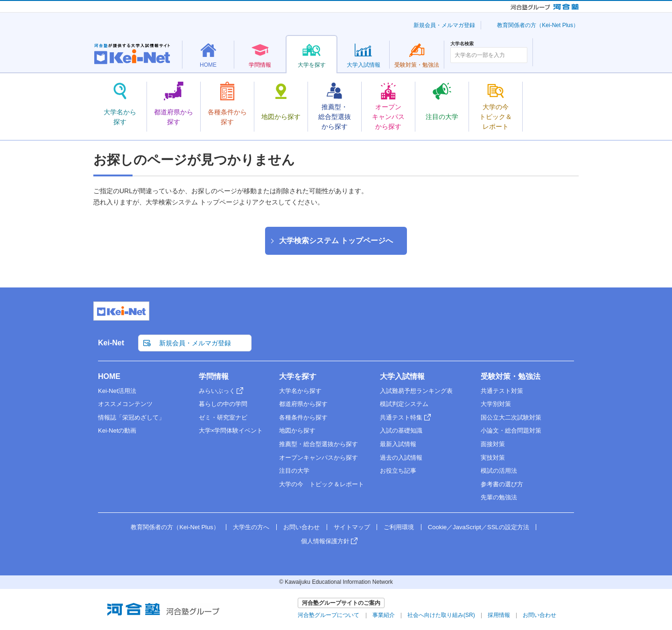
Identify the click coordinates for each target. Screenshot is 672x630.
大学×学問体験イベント (231, 430)
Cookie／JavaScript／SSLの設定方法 (479, 527)
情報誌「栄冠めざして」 (131, 417)
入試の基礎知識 (401, 430)
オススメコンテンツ (125, 404)
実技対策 (493, 458)
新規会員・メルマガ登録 (444, 25)
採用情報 (499, 615)
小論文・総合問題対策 (511, 430)
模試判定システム (404, 404)
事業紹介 (384, 615)
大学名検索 (462, 44)
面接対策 (493, 444)
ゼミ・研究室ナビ (223, 417)
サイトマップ (352, 527)
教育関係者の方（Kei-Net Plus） (538, 25)
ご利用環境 (399, 527)
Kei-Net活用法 (117, 391)
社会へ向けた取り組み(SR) (441, 615)
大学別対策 (496, 404)
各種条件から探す (303, 417)
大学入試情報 (402, 376)
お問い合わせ (301, 527)
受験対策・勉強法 (511, 376)
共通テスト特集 (401, 417)
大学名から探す (300, 391)
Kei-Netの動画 (117, 430)
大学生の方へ (251, 527)
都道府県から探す (303, 404)
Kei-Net (111, 343)
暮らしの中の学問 (223, 404)
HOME (109, 376)
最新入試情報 (398, 444)
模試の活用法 (499, 471)
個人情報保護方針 (325, 541)
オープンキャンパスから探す (318, 458)
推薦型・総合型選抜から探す (318, 444)
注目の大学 (294, 471)
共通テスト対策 (502, 391)
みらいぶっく (217, 391)
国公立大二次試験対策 (511, 417)
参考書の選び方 (502, 484)
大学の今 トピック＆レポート (322, 484)
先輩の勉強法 (499, 497)
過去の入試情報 (401, 458)
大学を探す (298, 376)
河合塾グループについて (329, 615)
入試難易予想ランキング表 (416, 391)
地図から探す (297, 430)
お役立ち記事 (398, 471)
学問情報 (214, 376)
